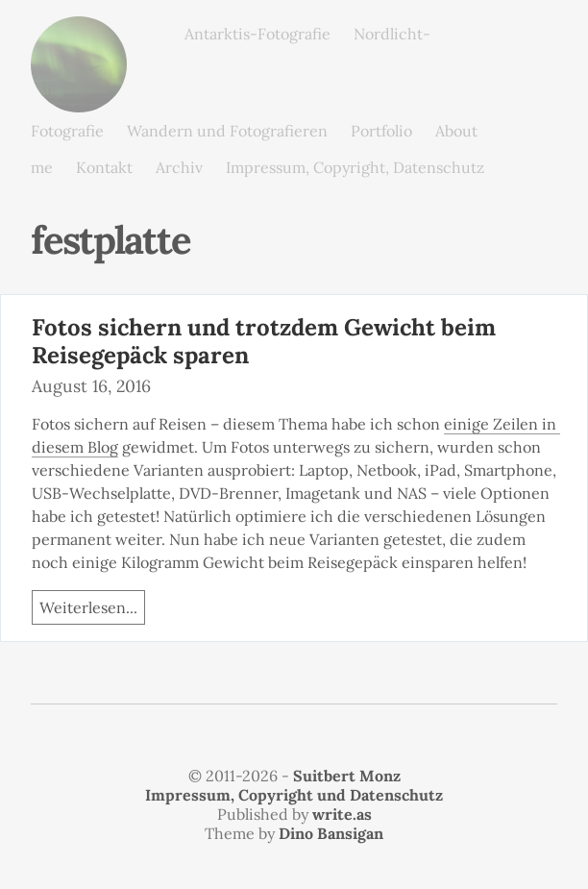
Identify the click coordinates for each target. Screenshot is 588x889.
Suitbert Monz (347, 776)
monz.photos (79, 31)
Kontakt (104, 167)
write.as (342, 814)
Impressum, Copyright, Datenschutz (355, 167)
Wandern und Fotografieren (227, 131)
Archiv (179, 167)
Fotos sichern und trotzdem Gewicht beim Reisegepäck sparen (264, 341)
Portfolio (381, 131)
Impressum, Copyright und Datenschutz (294, 795)
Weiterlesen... (88, 607)
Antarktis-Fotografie (257, 34)
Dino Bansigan (331, 833)
